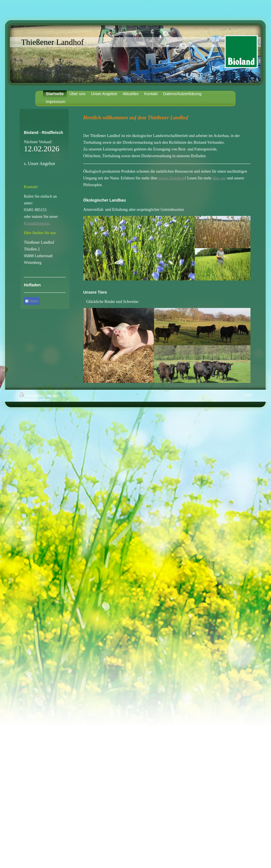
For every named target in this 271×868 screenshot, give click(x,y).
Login (248, 394)
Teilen (32, 301)
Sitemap (52, 395)
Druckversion (32, 395)
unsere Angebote (172, 178)
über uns (219, 178)
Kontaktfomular (36, 223)
